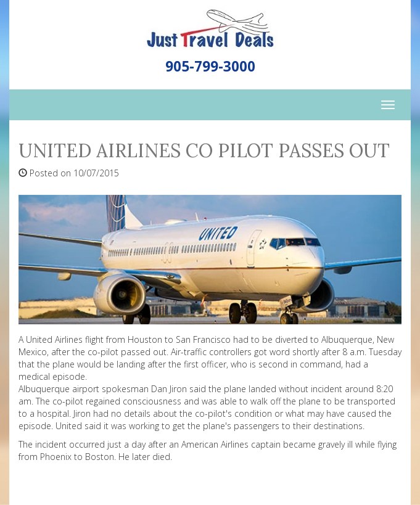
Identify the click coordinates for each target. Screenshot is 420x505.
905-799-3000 (210, 66)
